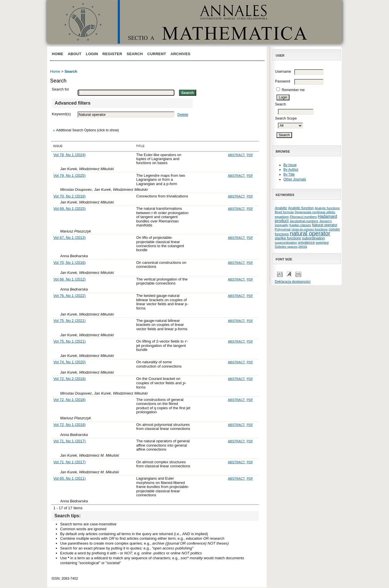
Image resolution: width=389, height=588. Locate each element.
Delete (183, 115)
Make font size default (289, 274)
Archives (181, 54)
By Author (291, 170)
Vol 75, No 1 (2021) (70, 341)
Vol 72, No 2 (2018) (70, 379)
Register (112, 54)
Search (135, 54)
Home (58, 54)
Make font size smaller (280, 274)
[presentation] (186, 341)
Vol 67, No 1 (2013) (70, 238)
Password (283, 81)
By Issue (290, 165)
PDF (250, 155)
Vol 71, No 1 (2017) (70, 441)
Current (157, 54)
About (75, 54)
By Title (289, 174)
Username (283, 72)
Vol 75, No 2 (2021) (70, 321)
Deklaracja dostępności (293, 282)
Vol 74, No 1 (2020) (70, 362)
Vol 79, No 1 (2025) (70, 175)
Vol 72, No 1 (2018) (70, 400)
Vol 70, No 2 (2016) (70, 196)
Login (92, 54)
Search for (60, 89)
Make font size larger (298, 274)
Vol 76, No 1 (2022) (70, 296)
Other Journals (295, 179)
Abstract (237, 155)
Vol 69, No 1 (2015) (70, 209)
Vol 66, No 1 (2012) (70, 279)
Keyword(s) (61, 114)
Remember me (293, 90)
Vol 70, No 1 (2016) (70, 263)
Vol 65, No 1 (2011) (70, 478)
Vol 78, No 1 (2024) (70, 155)
